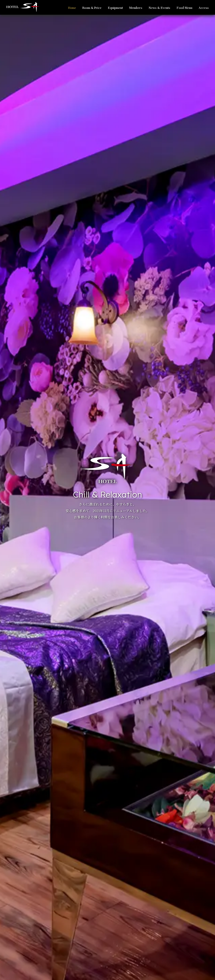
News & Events (159, 7)
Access (204, 7)
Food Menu (184, 7)
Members (136, 7)
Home (72, 7)
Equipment (115, 7)
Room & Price (92, 7)
